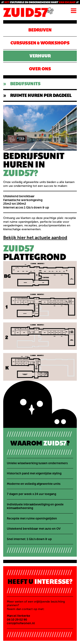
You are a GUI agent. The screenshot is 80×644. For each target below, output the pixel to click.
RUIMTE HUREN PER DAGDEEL (41, 95)
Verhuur (40, 56)
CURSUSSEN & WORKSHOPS (40, 43)
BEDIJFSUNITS (25, 84)
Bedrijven (40, 30)
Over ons (40, 69)
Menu (74, 11)
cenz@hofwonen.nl (21, 623)
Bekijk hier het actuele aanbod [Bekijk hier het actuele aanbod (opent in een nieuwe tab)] (35, 238)
